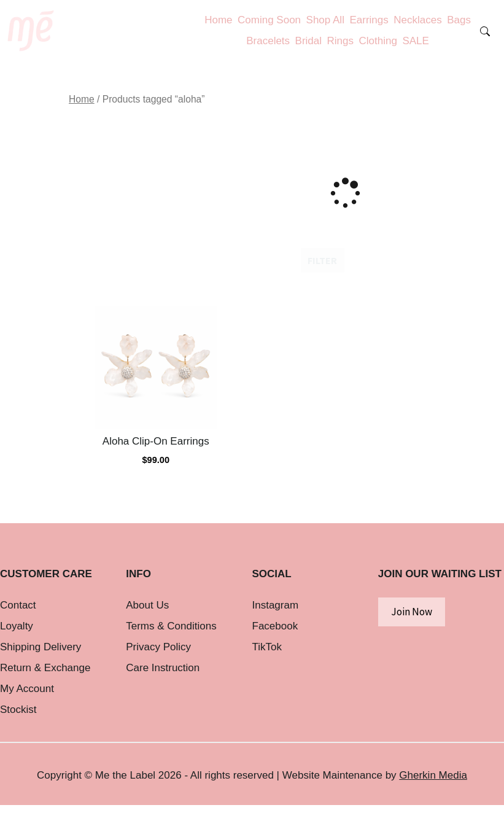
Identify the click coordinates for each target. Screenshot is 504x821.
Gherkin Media (433, 775)
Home (82, 99)
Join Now (412, 612)
